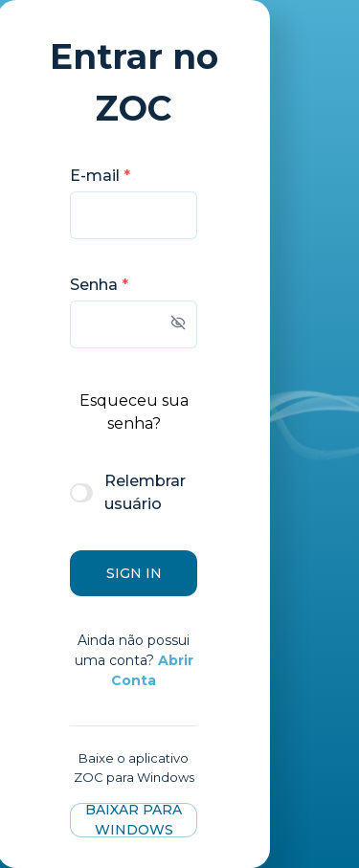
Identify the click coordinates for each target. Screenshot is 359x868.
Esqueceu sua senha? (134, 412)
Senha (99, 285)
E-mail (100, 176)
